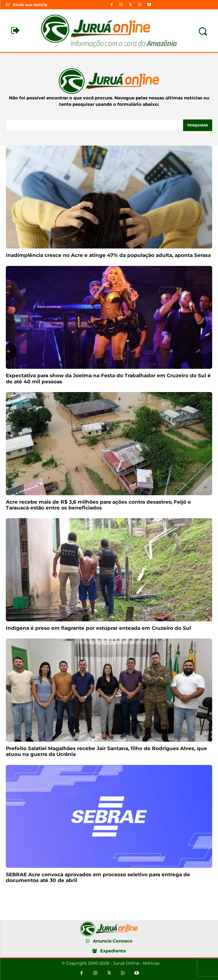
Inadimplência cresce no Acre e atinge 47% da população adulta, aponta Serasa (108, 255)
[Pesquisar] (198, 125)
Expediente (113, 951)
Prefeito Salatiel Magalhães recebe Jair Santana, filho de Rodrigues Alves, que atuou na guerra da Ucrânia (106, 751)
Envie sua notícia (30, 5)
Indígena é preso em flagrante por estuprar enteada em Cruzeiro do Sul (98, 628)
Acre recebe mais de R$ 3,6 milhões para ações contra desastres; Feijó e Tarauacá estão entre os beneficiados (98, 505)
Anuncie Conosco (113, 941)
